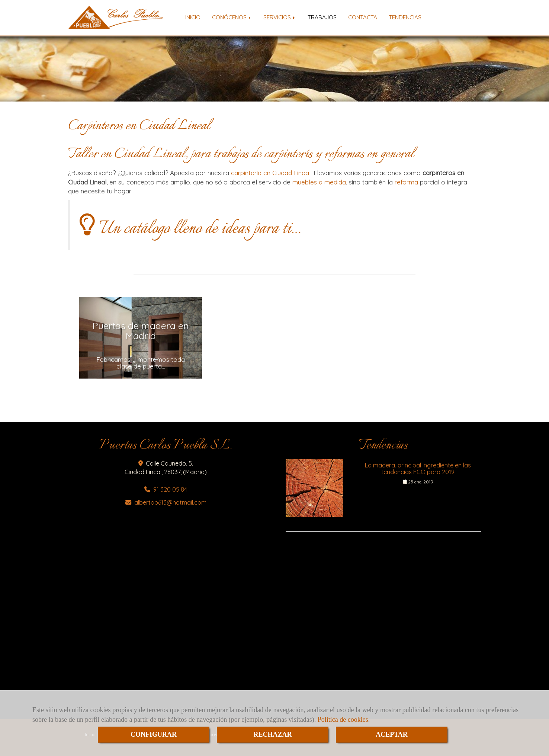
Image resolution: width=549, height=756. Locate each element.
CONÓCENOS (232, 17)
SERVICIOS (280, 17)
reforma (406, 182)
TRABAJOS (322, 17)
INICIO (193, 17)
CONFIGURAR (154, 734)
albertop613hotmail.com (170, 502)
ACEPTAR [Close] (392, 734)
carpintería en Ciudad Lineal (271, 173)
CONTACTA (363, 17)
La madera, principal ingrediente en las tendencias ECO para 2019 (418, 469)
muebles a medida (319, 182)
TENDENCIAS (405, 17)
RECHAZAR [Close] (272, 734)
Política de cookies (343, 720)
